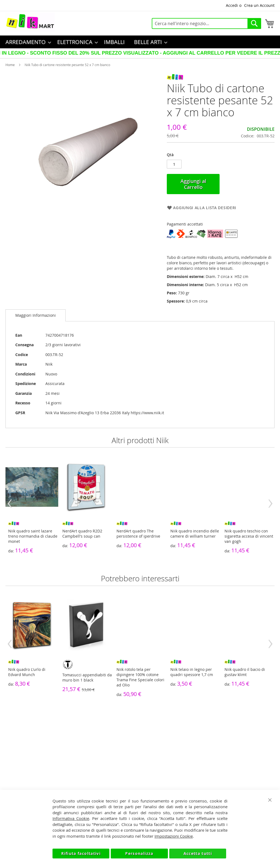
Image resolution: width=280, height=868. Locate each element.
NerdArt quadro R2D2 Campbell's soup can (82, 534)
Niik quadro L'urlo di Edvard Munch (27, 672)
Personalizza (139, 853)
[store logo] (30, 22)
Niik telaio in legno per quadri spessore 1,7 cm (192, 672)
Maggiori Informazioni (36, 315)
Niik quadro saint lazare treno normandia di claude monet (33, 536)
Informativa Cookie (71, 818)
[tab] (36, 315)
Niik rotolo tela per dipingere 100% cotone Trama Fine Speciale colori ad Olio (140, 677)
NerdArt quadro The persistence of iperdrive (138, 534)
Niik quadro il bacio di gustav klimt (245, 672)
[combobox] (206, 23)
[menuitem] (27, 42)
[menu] (140, 42)
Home (10, 65)
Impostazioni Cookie (174, 836)
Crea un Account (259, 5)
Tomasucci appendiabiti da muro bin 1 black (87, 677)
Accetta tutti (198, 853)
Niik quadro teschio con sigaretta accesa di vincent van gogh (249, 536)
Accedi (232, 5)
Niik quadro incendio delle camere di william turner (195, 534)
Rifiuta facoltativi (81, 853)
